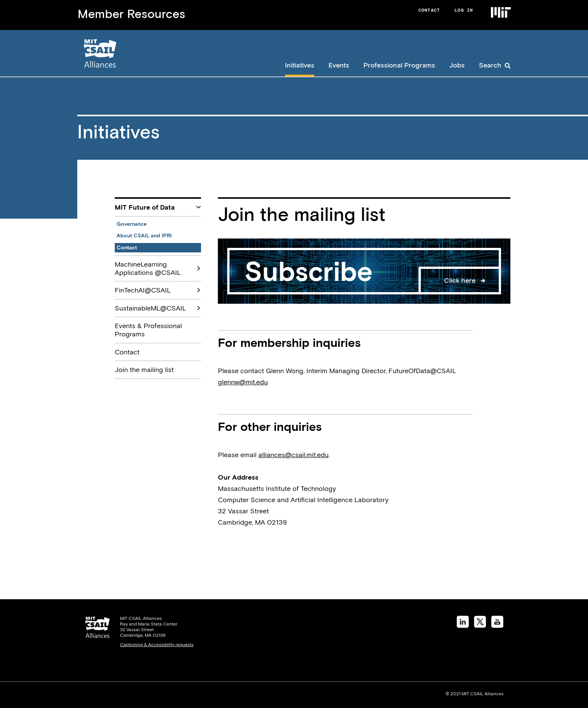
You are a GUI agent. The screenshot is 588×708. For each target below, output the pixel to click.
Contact (429, 10)
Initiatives (300, 65)
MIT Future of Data (145, 207)
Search (490, 65)
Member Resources (131, 14)
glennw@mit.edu (243, 382)
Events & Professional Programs (148, 330)
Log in (464, 10)
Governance (132, 224)
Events (339, 65)
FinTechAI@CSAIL (143, 290)
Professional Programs (399, 65)
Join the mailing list (144, 370)
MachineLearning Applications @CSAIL (148, 268)
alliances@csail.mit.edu (293, 455)
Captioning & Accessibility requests (157, 645)
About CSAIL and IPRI (144, 235)
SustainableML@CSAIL (150, 308)
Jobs (457, 65)
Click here (460, 280)
